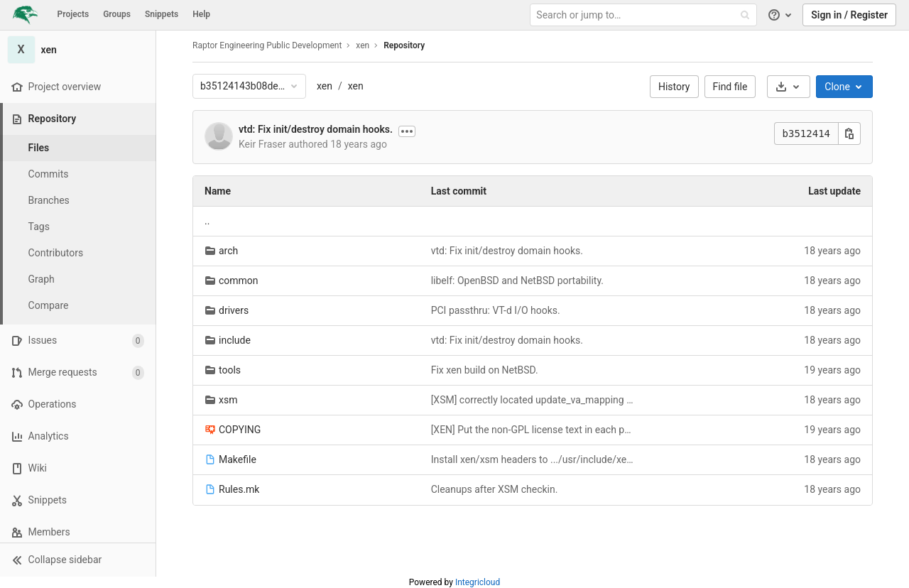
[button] (78, 560)
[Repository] (79, 119)
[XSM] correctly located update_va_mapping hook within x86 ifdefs (533, 400)
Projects (74, 14)
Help (201, 14)
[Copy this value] (849, 134)
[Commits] (78, 174)
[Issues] (78, 341)
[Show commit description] (407, 131)
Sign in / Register (849, 15)
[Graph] (78, 279)
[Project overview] (78, 87)
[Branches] (78, 201)
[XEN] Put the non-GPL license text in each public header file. (533, 430)
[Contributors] (78, 253)
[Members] (78, 532)
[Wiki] (78, 468)
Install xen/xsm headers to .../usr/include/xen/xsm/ (533, 459)
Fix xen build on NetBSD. (485, 370)
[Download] (789, 87)
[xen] (78, 50)
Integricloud (478, 582)
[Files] (78, 148)
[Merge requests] (78, 372)
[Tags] (78, 227)
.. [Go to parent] (207, 221)
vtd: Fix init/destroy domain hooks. (316, 129)
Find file (730, 87)
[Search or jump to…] (645, 15)
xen (325, 86)
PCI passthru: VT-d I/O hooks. (496, 310)
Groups (117, 14)
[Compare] (78, 306)
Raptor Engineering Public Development (267, 45)
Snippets (162, 14)
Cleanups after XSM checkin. (495, 489)
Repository (404, 45)
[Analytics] (78, 436)
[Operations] (78, 404)
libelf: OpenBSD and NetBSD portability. (517, 281)
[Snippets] (78, 500)
